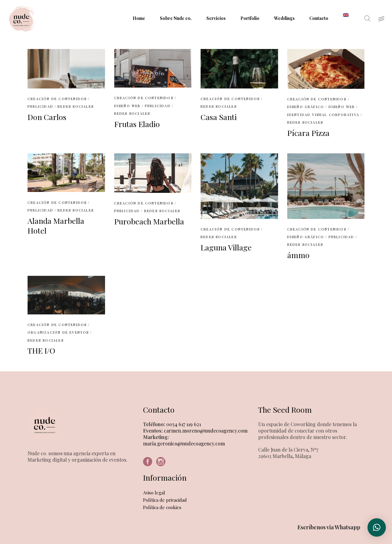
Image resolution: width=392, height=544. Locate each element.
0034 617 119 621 (183, 424)
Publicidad (40, 106)
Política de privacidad (165, 500)
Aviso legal (154, 493)
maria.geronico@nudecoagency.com (184, 443)
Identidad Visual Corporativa (323, 115)
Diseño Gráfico (306, 107)
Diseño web (127, 106)
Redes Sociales (76, 106)
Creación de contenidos (57, 99)
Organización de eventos (58, 332)
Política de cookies (162, 507)
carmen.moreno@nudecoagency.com (205, 431)
